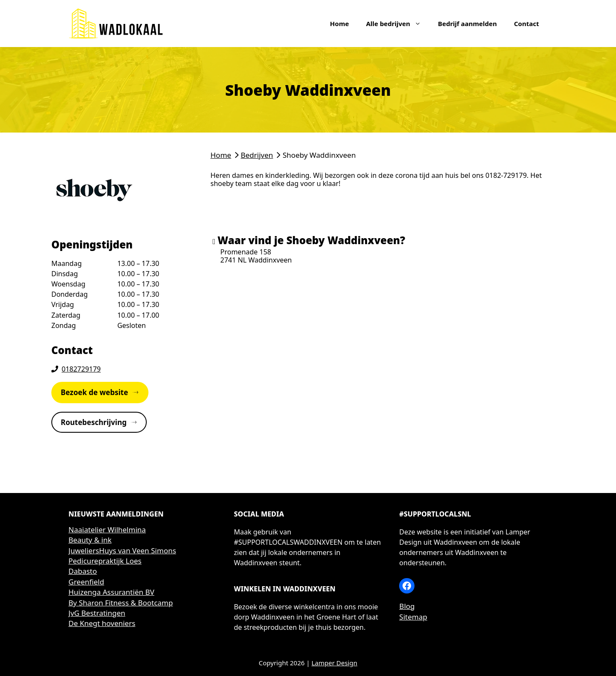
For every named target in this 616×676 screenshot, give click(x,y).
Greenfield (86, 582)
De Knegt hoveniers (102, 623)
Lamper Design (334, 663)
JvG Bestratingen (97, 613)
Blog (407, 606)
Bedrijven (257, 155)
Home (339, 24)
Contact (526, 24)
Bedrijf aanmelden (468, 24)
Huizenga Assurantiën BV (111, 592)
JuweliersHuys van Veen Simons (122, 551)
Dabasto (83, 571)
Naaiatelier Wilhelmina (107, 530)
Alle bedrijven (398, 24)
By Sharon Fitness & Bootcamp (121, 603)
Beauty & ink (90, 540)
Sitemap (413, 617)
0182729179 (81, 369)
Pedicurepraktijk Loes (105, 561)
